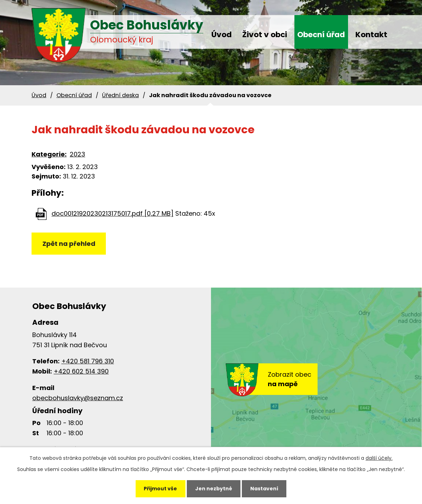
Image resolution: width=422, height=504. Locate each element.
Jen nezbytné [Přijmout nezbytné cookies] (214, 489)
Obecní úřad (321, 35)
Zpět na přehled (69, 244)
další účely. (379, 458)
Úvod (222, 35)
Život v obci (265, 35)
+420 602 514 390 (81, 371)
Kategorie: (49, 154)
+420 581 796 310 (88, 361)
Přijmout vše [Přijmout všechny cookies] (160, 489)
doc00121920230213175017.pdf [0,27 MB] (113, 213)
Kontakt (371, 35)
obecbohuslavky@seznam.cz (78, 398)
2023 (77, 154)
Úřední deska (120, 95)
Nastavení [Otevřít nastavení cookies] (264, 489)
